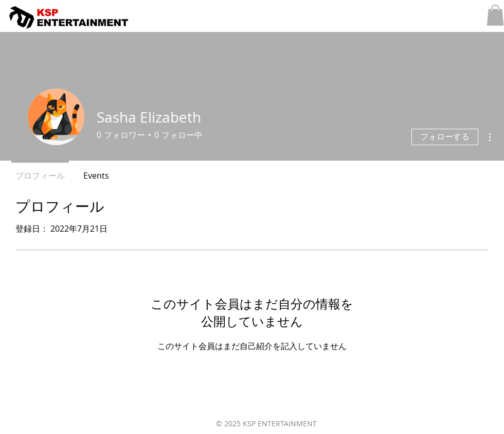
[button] (495, 15)
